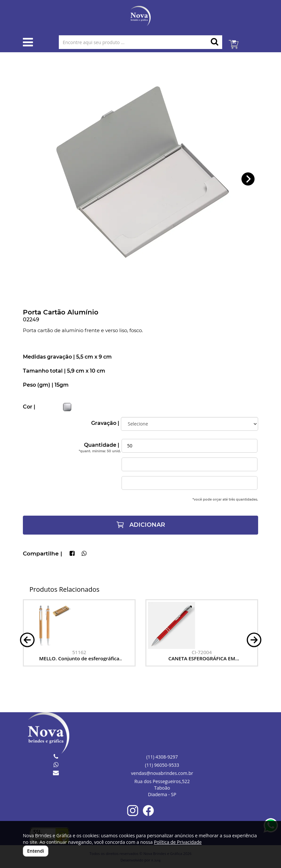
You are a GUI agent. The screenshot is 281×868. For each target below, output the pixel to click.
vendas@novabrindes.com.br (162, 773)
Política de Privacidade (178, 842)
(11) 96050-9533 (162, 765)
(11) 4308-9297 (162, 757)
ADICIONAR (140, 525)
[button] (248, 179)
